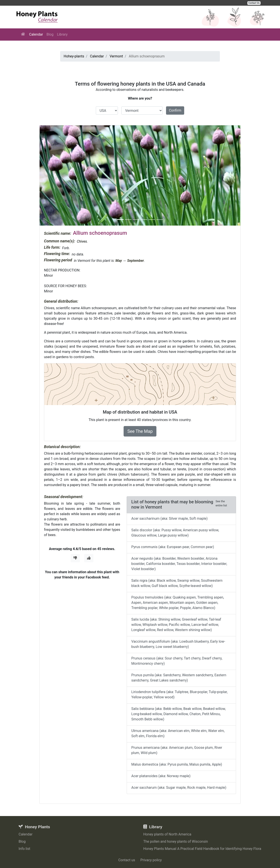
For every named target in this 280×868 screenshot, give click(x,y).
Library (62, 34)
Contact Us (254, 3)
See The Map (140, 431)
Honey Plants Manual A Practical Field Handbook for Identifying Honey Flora (202, 849)
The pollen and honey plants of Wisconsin (176, 841)
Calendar (36, 34)
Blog (50, 34)
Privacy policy (151, 860)
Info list (24, 849)
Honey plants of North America (167, 834)
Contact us (127, 860)
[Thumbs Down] (75, 558)
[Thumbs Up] (89, 558)
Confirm (175, 110)
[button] (55, 175)
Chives (82, 241)
